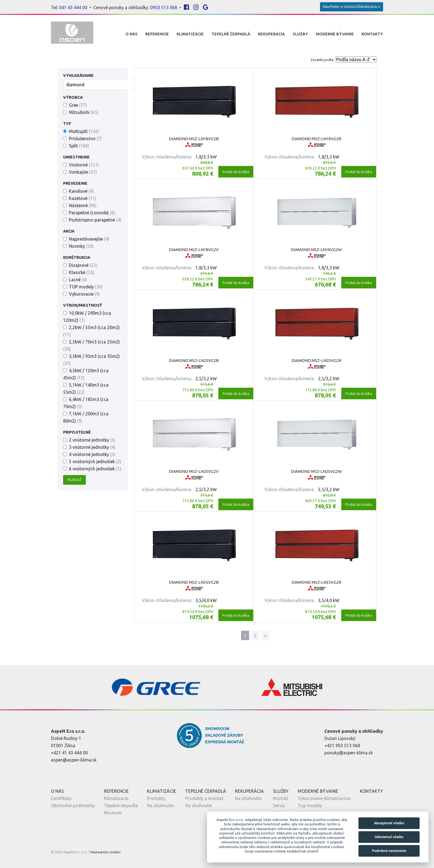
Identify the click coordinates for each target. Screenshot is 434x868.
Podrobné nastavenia (389, 851)
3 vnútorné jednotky (92, 447)
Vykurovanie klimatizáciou (324, 798)
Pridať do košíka (236, 172)
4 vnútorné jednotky (92, 454)
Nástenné (83, 205)
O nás (131, 34)
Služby (300, 34)
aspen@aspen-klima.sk (74, 760)
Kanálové (81, 191)
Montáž (281, 798)
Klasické (82, 272)
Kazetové (83, 198)
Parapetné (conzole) (92, 213)
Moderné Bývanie (335, 34)
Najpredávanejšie (89, 239)
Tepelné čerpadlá (121, 806)
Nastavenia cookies (105, 852)
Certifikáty (61, 798)
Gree (78, 105)
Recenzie (113, 813)
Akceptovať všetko (389, 823)
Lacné (78, 280)
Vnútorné (84, 165)
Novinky (81, 246)
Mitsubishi (84, 112)
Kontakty (372, 34)
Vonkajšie (83, 172)
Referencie (157, 34)
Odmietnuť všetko (389, 837)
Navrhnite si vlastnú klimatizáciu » (352, 7)
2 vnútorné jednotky (92, 440)
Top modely (310, 806)
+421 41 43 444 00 (69, 753)
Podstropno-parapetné (95, 220)
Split (79, 146)
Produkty (156, 798)
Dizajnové (83, 265)
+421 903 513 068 (342, 746)
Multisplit (84, 131)
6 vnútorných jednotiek (95, 469)
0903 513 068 (164, 7)
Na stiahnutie (160, 806)
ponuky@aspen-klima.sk (349, 753)
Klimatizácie (190, 34)
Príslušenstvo (85, 139)
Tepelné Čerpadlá (231, 34)
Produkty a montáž (204, 798)
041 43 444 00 (73, 7)
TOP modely (86, 287)
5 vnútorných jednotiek (95, 462)
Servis (279, 806)
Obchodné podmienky (73, 806)
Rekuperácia (271, 34)
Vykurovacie (84, 294)
